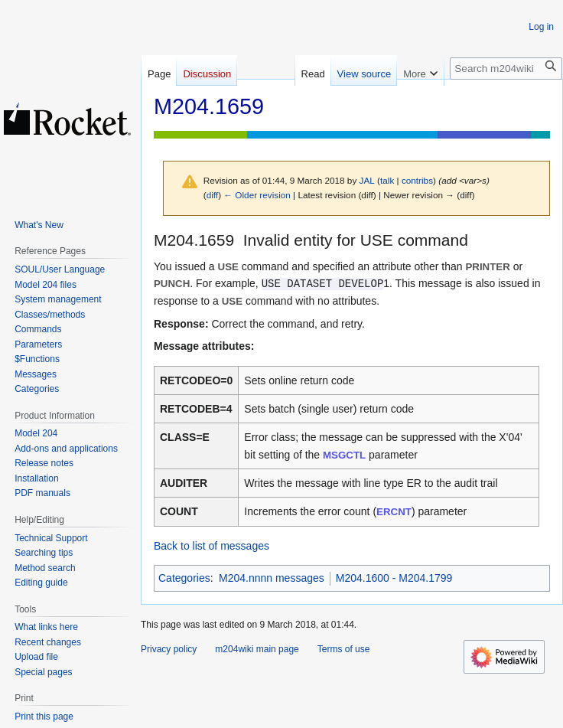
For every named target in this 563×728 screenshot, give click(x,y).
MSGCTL (344, 455)
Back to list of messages (212, 546)
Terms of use (344, 649)
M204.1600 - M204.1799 (394, 578)
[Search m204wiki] (506, 69)
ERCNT (394, 512)
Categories (184, 578)
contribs (417, 180)
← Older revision (257, 195)
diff (212, 195)
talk (387, 180)
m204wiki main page (257, 649)
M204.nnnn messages (272, 578)
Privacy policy (169, 649)
